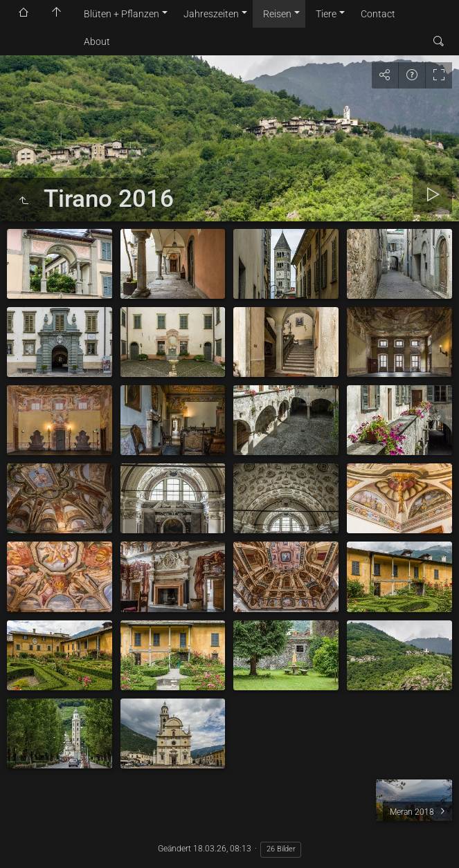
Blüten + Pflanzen (121, 14)
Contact (378, 14)
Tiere (326, 14)
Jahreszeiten (211, 14)
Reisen (277, 14)
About (97, 41)
